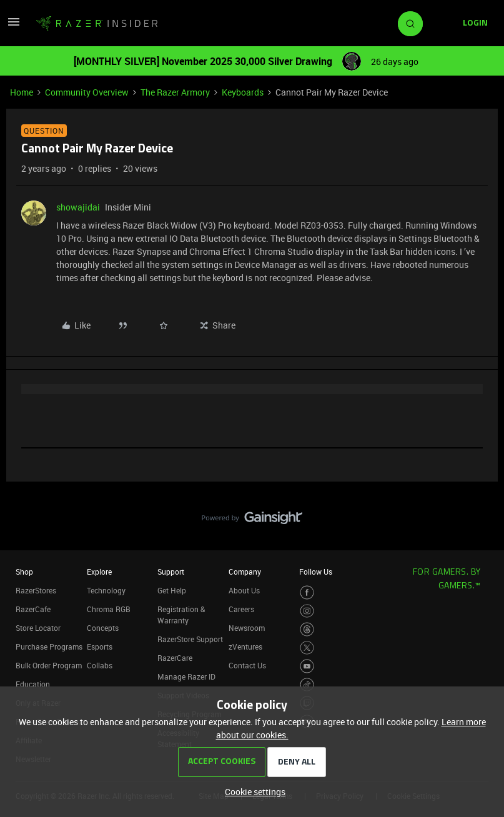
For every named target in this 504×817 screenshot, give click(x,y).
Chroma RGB (109, 609)
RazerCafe (33, 609)
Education (33, 684)
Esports (100, 646)
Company (245, 572)
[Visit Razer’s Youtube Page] (307, 666)
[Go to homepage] (97, 24)
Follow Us (316, 572)
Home (22, 92)
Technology (106, 590)
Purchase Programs (49, 646)
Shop (24, 572)
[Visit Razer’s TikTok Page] (307, 685)
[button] (14, 26)
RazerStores (36, 590)
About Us (244, 590)
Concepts (103, 628)
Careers (241, 609)
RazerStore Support (190, 639)
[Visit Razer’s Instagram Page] (307, 611)
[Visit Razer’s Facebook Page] (307, 592)
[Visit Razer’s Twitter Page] (307, 648)
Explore (99, 572)
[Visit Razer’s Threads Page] (307, 629)
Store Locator (38, 628)
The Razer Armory (175, 92)
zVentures (245, 646)
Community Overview (87, 92)
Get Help (172, 590)
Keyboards (243, 92)
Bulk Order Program (49, 665)
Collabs (100, 665)
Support (171, 572)
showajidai (78, 207)
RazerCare (175, 658)
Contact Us (247, 665)
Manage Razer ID (186, 676)
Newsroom (247, 628)
